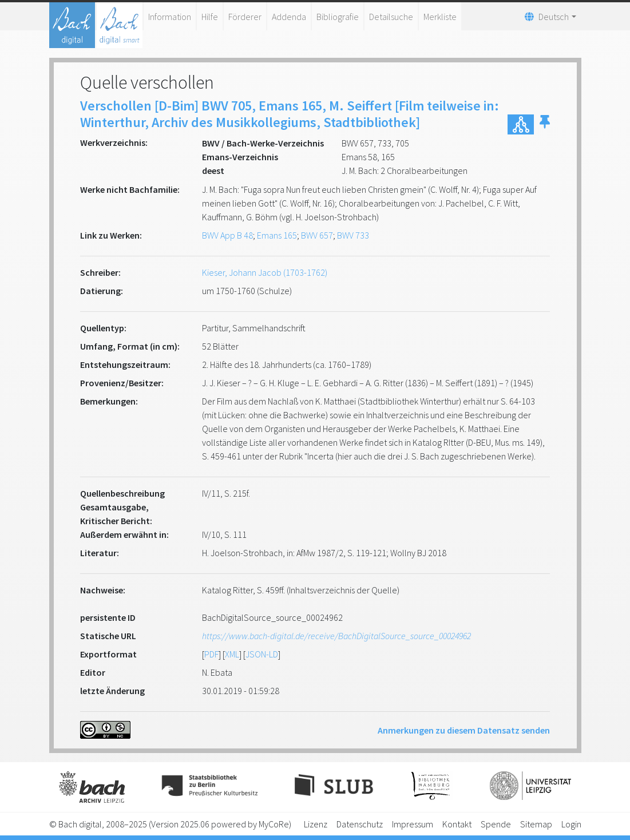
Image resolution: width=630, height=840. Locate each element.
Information (170, 17)
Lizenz (316, 824)
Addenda (289, 17)
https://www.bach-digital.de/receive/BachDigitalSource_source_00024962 (336, 636)
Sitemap (536, 824)
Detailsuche (391, 17)
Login (571, 824)
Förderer (245, 17)
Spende (496, 824)
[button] (545, 124)
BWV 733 (353, 235)
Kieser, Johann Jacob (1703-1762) (265, 272)
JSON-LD (262, 654)
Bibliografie (338, 17)
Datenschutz (360, 824)
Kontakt (457, 824)
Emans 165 (277, 235)
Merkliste (440, 17)
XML (232, 654)
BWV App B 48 (227, 235)
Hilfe (210, 17)
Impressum (413, 824)
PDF (211, 654)
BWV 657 (317, 235)
